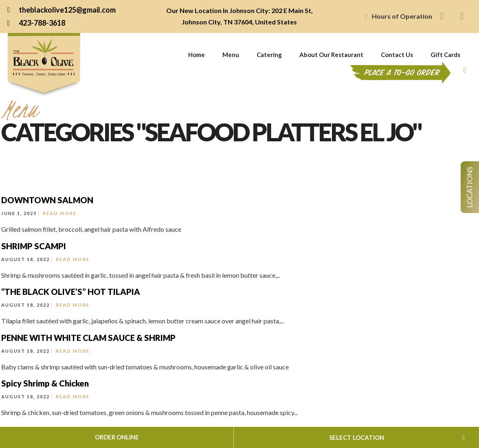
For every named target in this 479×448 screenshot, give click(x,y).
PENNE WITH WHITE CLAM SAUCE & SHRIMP (88, 338)
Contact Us (397, 55)
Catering (269, 55)
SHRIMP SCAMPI (34, 246)
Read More (60, 213)
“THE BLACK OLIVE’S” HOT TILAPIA (71, 292)
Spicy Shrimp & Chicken (45, 383)
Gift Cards (445, 55)
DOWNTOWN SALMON (47, 200)
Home (197, 55)
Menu (231, 55)
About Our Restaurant (331, 55)
